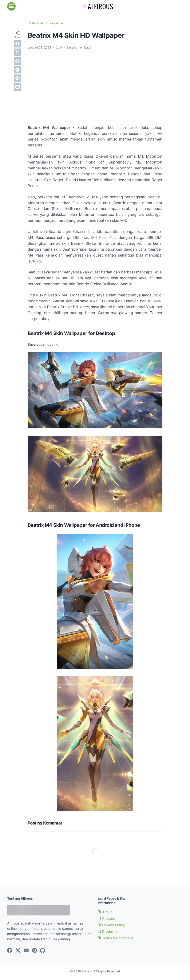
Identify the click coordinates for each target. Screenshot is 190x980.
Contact (106, 919)
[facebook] (17, 44)
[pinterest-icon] (34, 951)
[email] (17, 87)
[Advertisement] (95, 85)
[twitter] (17, 52)
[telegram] (17, 70)
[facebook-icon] (10, 951)
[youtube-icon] (26, 951)
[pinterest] (17, 78)
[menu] (11, 6)
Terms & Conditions (116, 938)
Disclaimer (108, 931)
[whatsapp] (17, 61)
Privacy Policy (111, 925)
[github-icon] (43, 951)
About (105, 912)
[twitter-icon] (18, 951)
